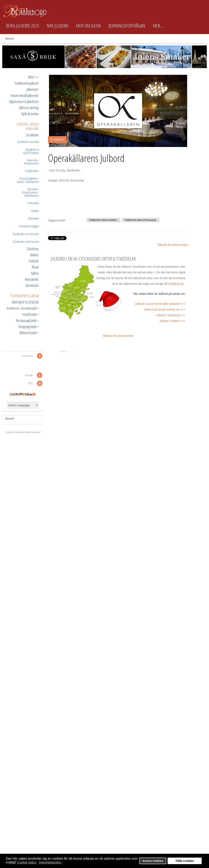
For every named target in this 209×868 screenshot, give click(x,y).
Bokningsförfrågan (127, 26)
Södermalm (33, 203)
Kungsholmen (32, 171)
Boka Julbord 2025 (23, 26)
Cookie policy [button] (27, 862)
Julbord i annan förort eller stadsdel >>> (160, 304)
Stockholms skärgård (29, 226)
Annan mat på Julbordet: (25, 95)
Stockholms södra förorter (26, 242)
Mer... (158, 26)
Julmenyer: (33, 89)
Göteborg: (33, 249)
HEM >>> (33, 77)
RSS (30, 383)
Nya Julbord (58, 26)
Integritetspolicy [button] (50, 862)
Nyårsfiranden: (30, 114)
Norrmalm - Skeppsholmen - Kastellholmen (30, 192)
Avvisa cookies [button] (153, 861)
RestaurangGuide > (27, 320)
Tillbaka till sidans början (173, 245)
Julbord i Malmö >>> (172, 321)
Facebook (27, 356)
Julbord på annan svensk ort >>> (165, 309)
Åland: (35, 267)
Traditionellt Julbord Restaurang (140, 220)
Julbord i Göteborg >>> (171, 315)
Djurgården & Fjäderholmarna (31, 151)
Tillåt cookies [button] (185, 861)
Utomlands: (32, 285)
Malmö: (34, 255)
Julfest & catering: (29, 108)
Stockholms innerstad (28, 142)
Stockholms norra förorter (26, 234)
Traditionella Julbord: (27, 83)
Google (29, 375)
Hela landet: (32, 279)
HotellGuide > (31, 314)
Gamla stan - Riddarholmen (32, 162)
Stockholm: (32, 135)
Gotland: (34, 261)
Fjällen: (35, 273)
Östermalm (34, 218)
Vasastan (35, 211)
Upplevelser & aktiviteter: (24, 102)
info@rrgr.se (176, 284)
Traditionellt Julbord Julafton (103, 220)
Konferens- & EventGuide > (23, 308)
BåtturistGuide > (29, 333)
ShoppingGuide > (29, 327)
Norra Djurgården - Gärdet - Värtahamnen (28, 180)
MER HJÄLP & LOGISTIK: (25, 302)
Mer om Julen (88, 26)
